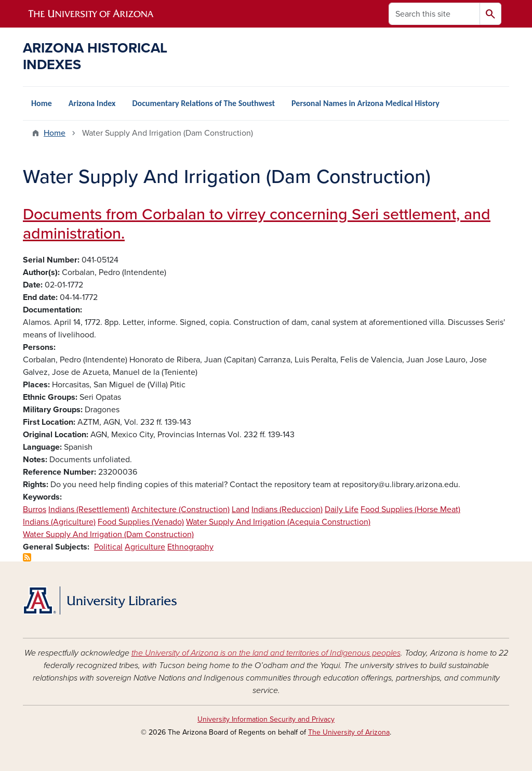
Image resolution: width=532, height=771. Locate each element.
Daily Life (342, 509)
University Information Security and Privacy (266, 719)
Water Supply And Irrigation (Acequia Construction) (278, 522)
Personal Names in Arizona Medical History (365, 103)
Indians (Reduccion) (287, 509)
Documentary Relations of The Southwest (203, 103)
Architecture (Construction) (181, 509)
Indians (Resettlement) (89, 509)
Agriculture (145, 547)
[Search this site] (434, 14)
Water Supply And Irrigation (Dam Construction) (108, 534)
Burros (35, 509)
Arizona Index (92, 103)
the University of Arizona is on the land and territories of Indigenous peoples (266, 653)
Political (108, 547)
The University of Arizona (349, 732)
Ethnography (190, 547)
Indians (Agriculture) (59, 522)
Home (42, 103)
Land (241, 509)
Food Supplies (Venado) (141, 522)
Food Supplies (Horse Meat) (410, 509)
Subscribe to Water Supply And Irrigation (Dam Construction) (27, 557)
